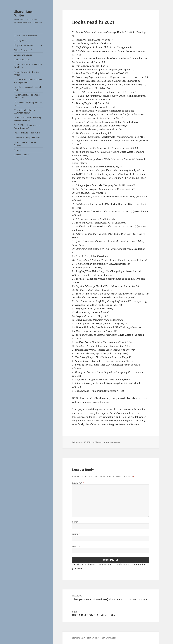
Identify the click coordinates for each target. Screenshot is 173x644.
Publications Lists (22, 60)
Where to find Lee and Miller (27, 133)
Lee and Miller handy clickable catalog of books (28, 81)
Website (76, 546)
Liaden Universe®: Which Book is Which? (28, 66)
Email (76, 534)
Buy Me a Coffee (22, 155)
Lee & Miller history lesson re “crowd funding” (27, 127)
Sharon (98, 442)
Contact (18, 150)
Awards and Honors (23, 55)
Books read (115, 442)
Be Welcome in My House (26, 36)
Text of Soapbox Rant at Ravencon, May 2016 (25, 111)
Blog (107, 442)
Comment (78, 483)
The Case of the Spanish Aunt (27, 138)
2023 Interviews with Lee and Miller (28, 89)
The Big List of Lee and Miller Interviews (27, 96)
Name (76, 522)
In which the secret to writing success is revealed (28, 119)
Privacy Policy (21, 41)
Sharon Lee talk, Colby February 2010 (29, 104)
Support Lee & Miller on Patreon (25, 144)
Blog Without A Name (24, 45)
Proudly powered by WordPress (101, 638)
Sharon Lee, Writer (23, 13)
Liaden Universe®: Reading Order (27, 73)
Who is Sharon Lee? (23, 50)
